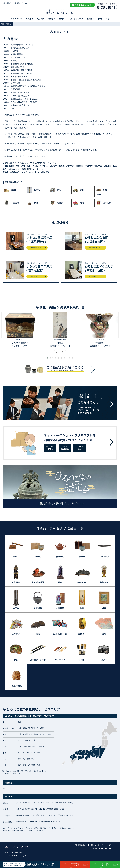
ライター (82, 660)
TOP (3, 24)
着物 (78, 203)
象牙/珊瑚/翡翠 (38, 582)
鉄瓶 (32, 203)
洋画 (55, 190)
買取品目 (29, 19)
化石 (16, 660)
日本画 (33, 190)
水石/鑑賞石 (82, 582)
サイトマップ (106, 845)
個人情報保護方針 (81, 845)
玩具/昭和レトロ (60, 634)
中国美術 (11, 203)
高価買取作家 (16, 19)
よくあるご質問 (77, 19)
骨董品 (16, 557)
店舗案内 (52, 19)
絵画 (104, 608)
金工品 (16, 608)
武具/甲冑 (16, 582)
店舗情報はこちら (37, 248)
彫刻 (78, 190)
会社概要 (91, 19)
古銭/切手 (82, 634)
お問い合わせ (104, 19)
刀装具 (105, 192)
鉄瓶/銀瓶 (38, 608)
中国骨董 (60, 608)
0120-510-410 (16, 856)
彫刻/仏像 (104, 582)
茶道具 (10, 190)
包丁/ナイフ (60, 660)
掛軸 (82, 608)
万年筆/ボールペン (38, 660)
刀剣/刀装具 (104, 557)
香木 (38, 634)
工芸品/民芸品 (16, 686)
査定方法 (63, 19)
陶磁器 (56, 203)
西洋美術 (103, 203)
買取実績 (41, 19)
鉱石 (60, 582)
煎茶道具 (60, 557)
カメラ (104, 660)
